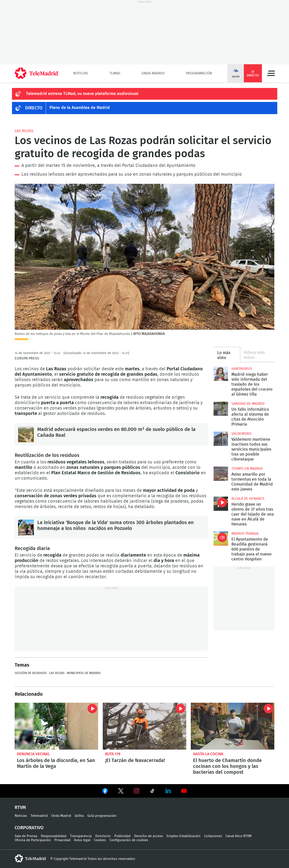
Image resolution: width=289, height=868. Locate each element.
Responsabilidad (54, 836)
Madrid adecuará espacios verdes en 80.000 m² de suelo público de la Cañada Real (26, 434)
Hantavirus (242, 369)
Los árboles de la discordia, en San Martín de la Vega (56, 726)
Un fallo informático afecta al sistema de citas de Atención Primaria (221, 409)
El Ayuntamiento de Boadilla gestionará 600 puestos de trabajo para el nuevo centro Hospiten (221, 539)
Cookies (100, 840)
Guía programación (102, 816)
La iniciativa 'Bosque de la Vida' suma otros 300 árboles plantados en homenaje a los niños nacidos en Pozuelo (26, 527)
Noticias (81, 73)
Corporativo (29, 828)
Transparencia (81, 836)
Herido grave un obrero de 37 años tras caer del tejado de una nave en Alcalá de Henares (221, 504)
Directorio (103, 836)
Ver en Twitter (121, 792)
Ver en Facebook (105, 792)
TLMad (115, 73)
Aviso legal (82, 840)
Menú (271, 73)
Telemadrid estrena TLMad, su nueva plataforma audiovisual (82, 94)
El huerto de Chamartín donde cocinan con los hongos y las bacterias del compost (233, 726)
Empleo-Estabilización (184, 836)
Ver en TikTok (152, 792)
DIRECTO (34, 108)
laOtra (79, 816)
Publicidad (122, 836)
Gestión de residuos (31, 673)
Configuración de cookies (129, 840)
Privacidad (62, 840)
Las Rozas (24, 131)
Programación (199, 73)
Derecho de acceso (149, 836)
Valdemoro (241, 434)
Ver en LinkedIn (168, 791)
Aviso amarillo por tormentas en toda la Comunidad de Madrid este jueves (221, 474)
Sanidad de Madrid (248, 404)
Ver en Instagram (137, 791)
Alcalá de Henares (248, 499)
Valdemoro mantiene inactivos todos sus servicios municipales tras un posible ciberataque (221, 439)
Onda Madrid (153, 73)
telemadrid (30, 859)
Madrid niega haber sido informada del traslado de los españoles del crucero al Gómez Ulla (221, 374)
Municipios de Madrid (84, 673)
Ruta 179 (113, 754)
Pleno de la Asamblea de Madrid (80, 108)
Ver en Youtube (184, 791)
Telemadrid (39, 816)
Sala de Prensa (26, 836)
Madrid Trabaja (245, 534)
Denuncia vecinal (33, 754)
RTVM (20, 808)
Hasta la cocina (208, 754)
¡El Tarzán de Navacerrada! (144, 726)
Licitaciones (213, 836)
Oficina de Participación (33, 840)
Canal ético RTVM (239, 836)
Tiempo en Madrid (247, 469)
